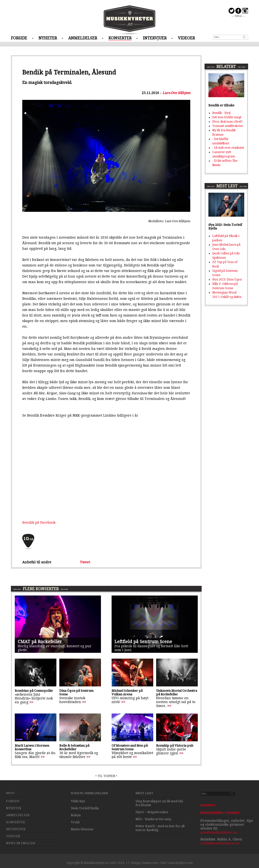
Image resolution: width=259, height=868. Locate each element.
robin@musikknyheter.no (220, 843)
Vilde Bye (78, 801)
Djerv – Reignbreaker (152, 812)
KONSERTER (120, 38)
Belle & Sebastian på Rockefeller (74, 747)
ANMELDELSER (83, 38)
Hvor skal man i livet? (227, 122)
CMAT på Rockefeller (40, 642)
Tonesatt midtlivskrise (228, 126)
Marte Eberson (82, 829)
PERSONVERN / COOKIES (220, 813)
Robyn (76, 815)
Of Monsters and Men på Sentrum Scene (130, 747)
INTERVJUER (155, 38)
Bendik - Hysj (221, 113)
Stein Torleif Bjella (85, 808)
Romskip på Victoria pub (175, 746)
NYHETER (48, 38)
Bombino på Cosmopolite (34, 691)
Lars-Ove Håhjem (176, 93)
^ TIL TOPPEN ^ (106, 776)
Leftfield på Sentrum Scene (143, 642)
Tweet (85, 562)
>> (31, 702)
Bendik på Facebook (39, 522)
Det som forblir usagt (227, 117)
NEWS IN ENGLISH (21, 843)
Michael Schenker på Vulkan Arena (127, 692)
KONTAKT (208, 805)
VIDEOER (186, 38)
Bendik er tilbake (221, 105)
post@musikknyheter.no (219, 832)
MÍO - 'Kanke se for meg (153, 819)
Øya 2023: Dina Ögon (227, 280)
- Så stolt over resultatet (228, 148)
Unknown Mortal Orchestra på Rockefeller (177, 692)
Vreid (75, 822)
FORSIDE (19, 38)
